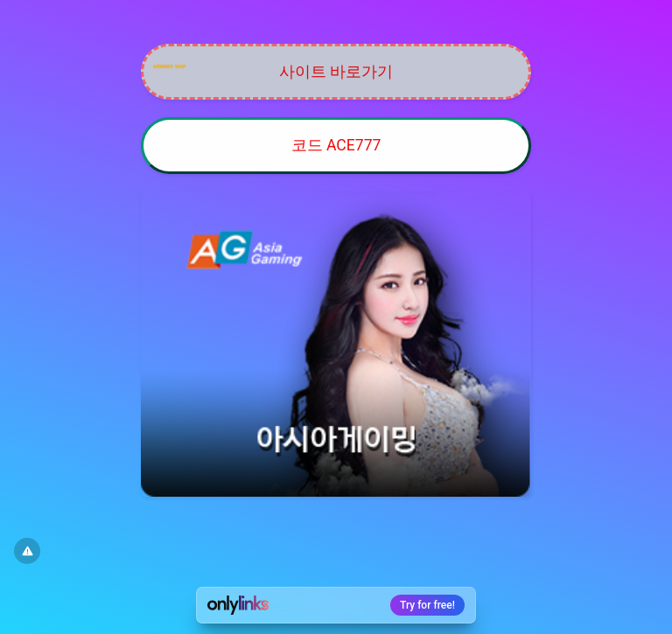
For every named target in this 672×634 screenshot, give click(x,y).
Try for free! (427, 605)
